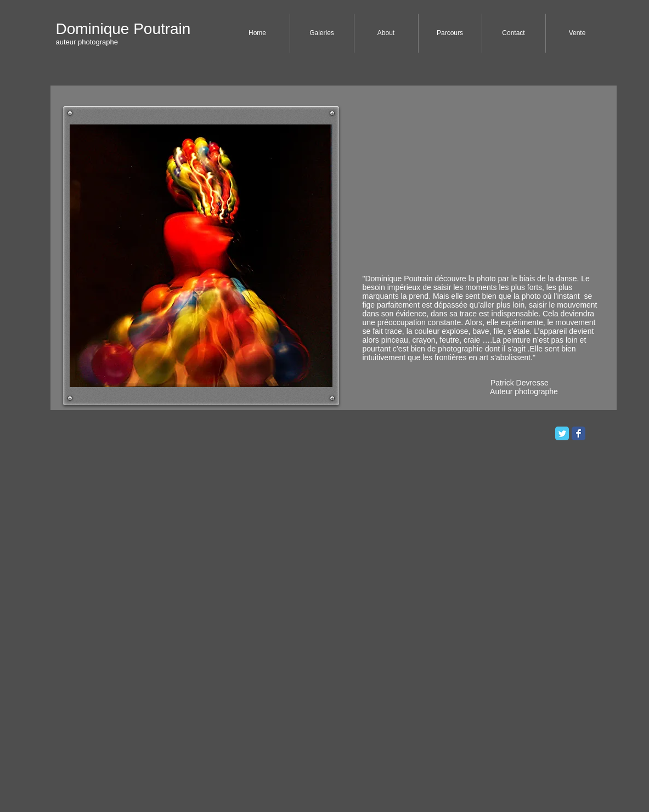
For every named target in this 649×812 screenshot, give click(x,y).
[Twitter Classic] (562, 433)
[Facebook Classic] (579, 433)
